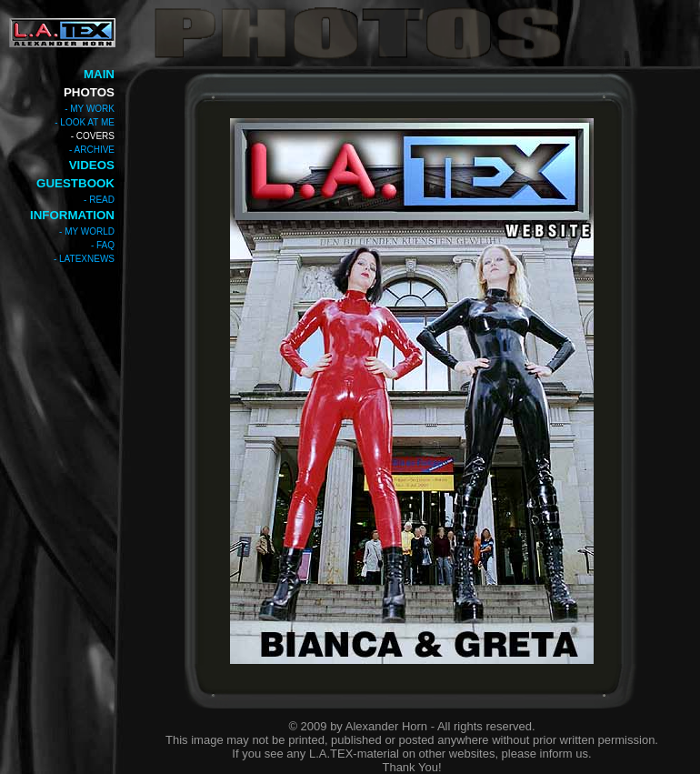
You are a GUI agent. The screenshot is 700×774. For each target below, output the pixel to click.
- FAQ (103, 245)
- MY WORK (90, 109)
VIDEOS (92, 165)
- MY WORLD (87, 231)
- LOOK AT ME (85, 122)
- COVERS (93, 136)
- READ (99, 200)
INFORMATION (72, 215)
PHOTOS (89, 92)
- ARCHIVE (92, 150)
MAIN (99, 74)
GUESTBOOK (75, 183)
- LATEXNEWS (84, 259)
